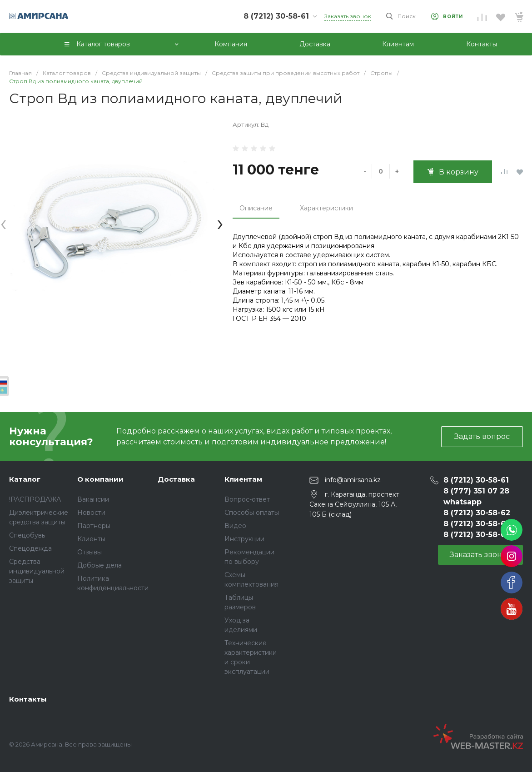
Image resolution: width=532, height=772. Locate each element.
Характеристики (326, 208)
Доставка (176, 479)
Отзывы (89, 552)
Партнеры (94, 526)
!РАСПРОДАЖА (35, 499)
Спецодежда (30, 548)
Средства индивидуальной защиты (37, 571)
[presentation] (3, 223)
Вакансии (93, 499)
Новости (91, 513)
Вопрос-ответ (247, 499)
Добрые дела (99, 565)
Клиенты (91, 539)
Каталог (25, 479)
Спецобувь (27, 535)
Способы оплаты (252, 513)
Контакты (28, 699)
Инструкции (244, 539)
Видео (235, 526)
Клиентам (243, 479)
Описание (256, 208)
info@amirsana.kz (353, 480)
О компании (100, 479)
